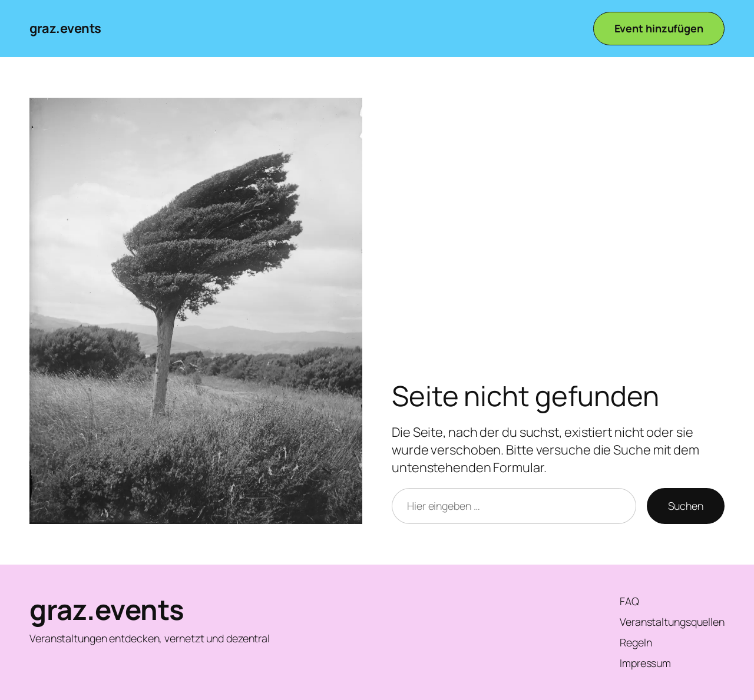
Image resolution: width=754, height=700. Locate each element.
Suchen (686, 506)
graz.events (65, 28)
